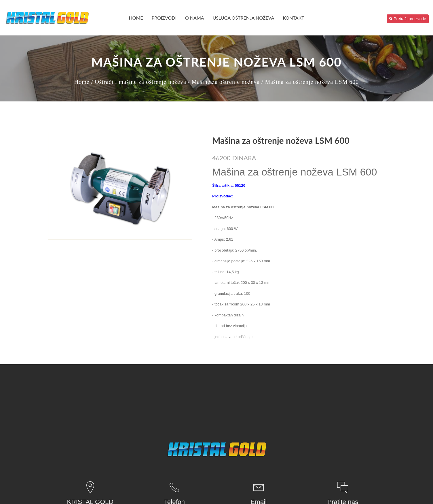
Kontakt (293, 18)
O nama (195, 18)
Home (136, 18)
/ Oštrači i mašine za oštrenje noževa (139, 82)
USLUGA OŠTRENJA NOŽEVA (244, 18)
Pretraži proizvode (408, 19)
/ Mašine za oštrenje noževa (224, 82)
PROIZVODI (164, 18)
